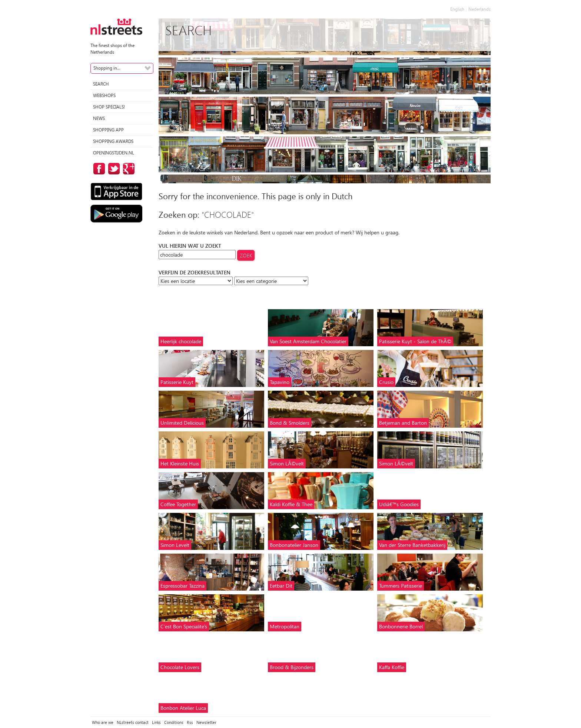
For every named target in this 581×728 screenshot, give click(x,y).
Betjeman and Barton (403, 423)
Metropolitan (285, 626)
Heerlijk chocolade (181, 341)
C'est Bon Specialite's (184, 626)
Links (156, 722)
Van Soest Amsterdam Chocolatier (308, 341)
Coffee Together (178, 504)
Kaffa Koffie (392, 667)
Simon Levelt (175, 545)
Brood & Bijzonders (292, 667)
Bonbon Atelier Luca (183, 708)
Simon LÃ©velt (287, 463)
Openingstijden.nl (114, 153)
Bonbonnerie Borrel (401, 626)
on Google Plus (127, 169)
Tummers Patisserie (401, 586)
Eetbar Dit (281, 586)
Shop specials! (109, 107)
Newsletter (206, 722)
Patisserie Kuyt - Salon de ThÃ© (415, 341)
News (99, 118)
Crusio (386, 382)
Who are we (103, 722)
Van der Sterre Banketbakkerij (412, 545)
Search (101, 84)
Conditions (174, 722)
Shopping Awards (113, 141)
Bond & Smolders (290, 423)
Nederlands (479, 9)
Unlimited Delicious (182, 423)
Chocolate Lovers (180, 667)
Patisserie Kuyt (177, 382)
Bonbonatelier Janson (294, 545)
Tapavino (280, 382)
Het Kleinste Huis (180, 463)
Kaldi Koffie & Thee (291, 504)
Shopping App (108, 130)
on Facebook (98, 169)
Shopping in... (107, 68)
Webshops (104, 95)
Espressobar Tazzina (182, 586)
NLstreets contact (133, 722)
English (457, 9)
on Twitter (113, 169)
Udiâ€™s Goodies (399, 504)
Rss (190, 722)
